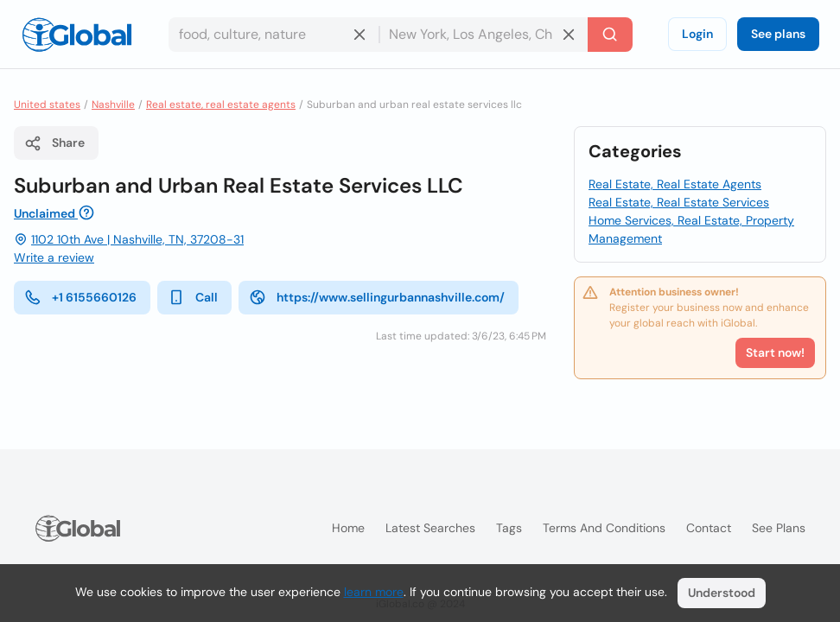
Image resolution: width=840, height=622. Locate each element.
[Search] (610, 35)
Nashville (113, 105)
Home (348, 528)
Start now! (775, 352)
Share (54, 143)
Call (193, 297)
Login (697, 34)
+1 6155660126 (80, 297)
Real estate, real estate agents (221, 105)
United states (47, 105)
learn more (374, 592)
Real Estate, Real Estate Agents (675, 184)
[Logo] (77, 35)
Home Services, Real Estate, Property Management (691, 229)
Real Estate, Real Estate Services (679, 202)
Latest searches (430, 528)
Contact (709, 528)
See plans (778, 34)
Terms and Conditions (604, 528)
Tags (509, 528)
